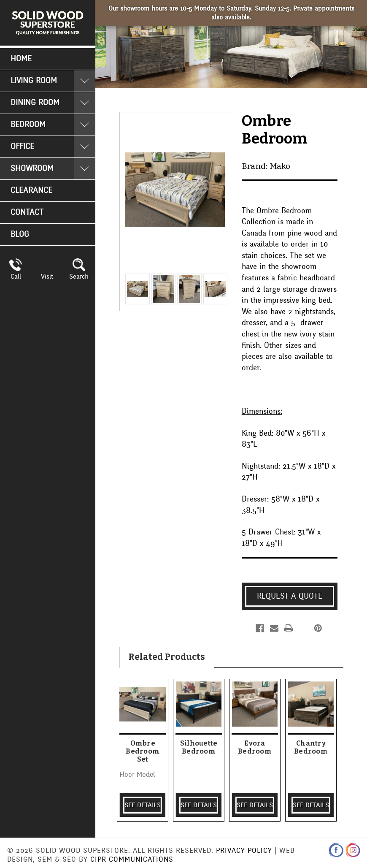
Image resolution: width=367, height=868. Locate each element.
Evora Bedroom (255, 747)
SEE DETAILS (143, 805)
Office (22, 146)
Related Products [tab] (167, 657)
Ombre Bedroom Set (143, 751)
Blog (20, 234)
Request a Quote (290, 596)
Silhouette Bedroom (199, 747)
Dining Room (35, 103)
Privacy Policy (244, 850)
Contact (27, 212)
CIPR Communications (132, 859)
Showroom (32, 168)
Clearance (31, 190)
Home (21, 59)
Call (16, 277)
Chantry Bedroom (311, 747)
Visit (47, 277)
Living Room (34, 81)
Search (79, 277)
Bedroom (28, 125)
